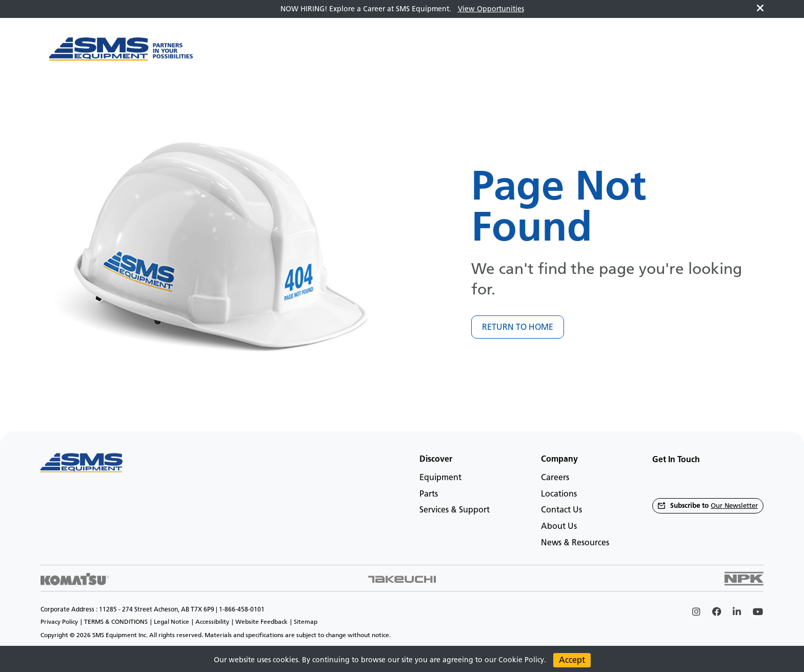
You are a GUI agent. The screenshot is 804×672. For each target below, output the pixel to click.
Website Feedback (262, 622)
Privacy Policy (59, 622)
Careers (555, 477)
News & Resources (575, 542)
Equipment (440, 477)
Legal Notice (172, 622)
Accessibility (212, 622)
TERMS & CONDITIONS (116, 622)
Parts (429, 494)
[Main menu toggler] (224, 54)
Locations (559, 494)
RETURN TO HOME (518, 327)
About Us (559, 526)
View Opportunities (491, 9)
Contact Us (561, 510)
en (737, 54)
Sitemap (306, 622)
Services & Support (455, 510)
